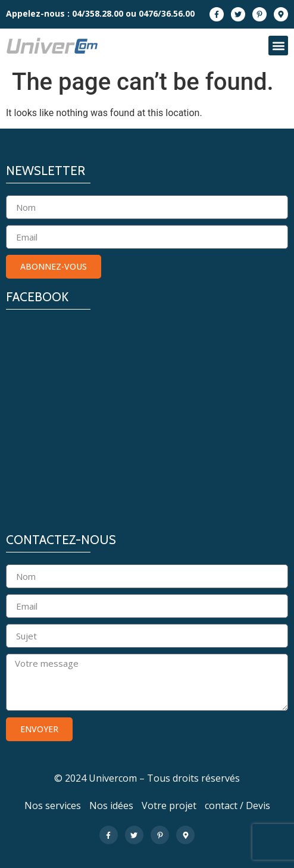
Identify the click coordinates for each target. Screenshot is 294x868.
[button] (278, 46)
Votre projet (169, 805)
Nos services (53, 805)
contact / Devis (237, 805)
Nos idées (111, 805)
